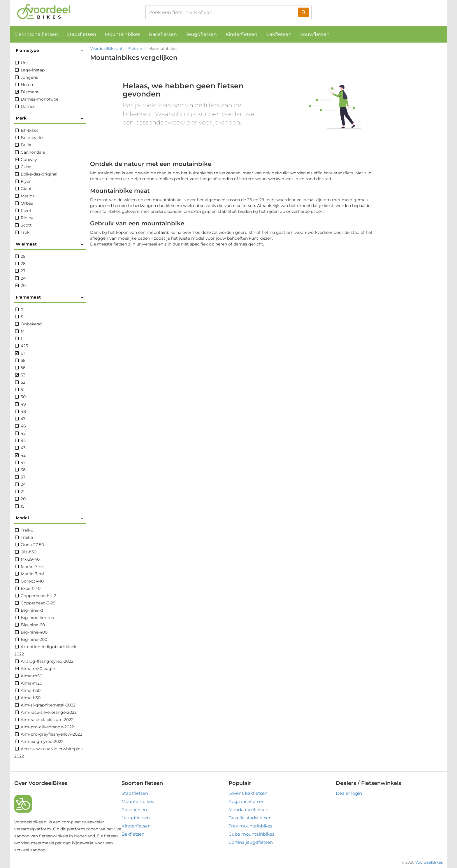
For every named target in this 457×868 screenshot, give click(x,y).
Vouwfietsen (315, 34)
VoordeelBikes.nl (106, 48)
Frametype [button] (50, 51)
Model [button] (50, 518)
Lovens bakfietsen (248, 793)
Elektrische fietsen (36, 34)
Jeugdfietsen (201, 34)
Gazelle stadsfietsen (250, 818)
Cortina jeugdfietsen (251, 842)
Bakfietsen (279, 34)
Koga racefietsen (247, 801)
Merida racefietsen (248, 810)
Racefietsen (163, 34)
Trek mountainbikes (250, 826)
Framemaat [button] (50, 297)
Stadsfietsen (81, 34)
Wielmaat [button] (50, 244)
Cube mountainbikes (251, 834)
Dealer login (349, 793)
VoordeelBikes (429, 862)
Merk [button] (50, 118)
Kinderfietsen (241, 34)
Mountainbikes (123, 34)
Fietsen (135, 48)
